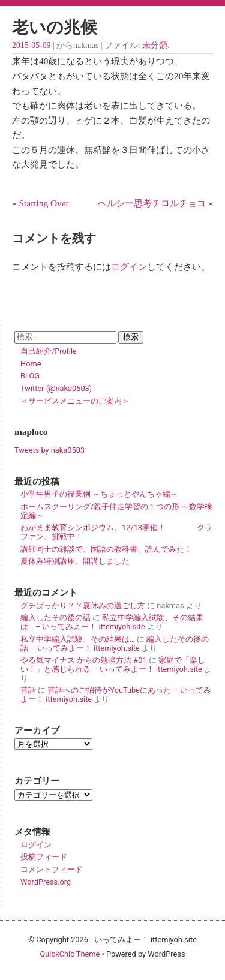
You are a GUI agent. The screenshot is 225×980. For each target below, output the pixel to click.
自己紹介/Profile (49, 351)
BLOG (30, 376)
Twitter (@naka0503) (56, 388)
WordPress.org (46, 882)
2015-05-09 (31, 45)
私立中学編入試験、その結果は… (78, 639)
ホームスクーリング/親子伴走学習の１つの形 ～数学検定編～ (116, 511)
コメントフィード (52, 869)
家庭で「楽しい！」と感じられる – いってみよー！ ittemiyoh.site (113, 665)
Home (31, 364)
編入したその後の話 (55, 617)
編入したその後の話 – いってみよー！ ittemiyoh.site (115, 644)
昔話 (28, 690)
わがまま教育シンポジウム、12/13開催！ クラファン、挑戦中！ (116, 532)
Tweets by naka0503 (49, 450)
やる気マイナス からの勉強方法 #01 (84, 660)
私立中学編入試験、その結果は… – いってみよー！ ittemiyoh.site (112, 622)
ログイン (129, 267)
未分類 (155, 45)
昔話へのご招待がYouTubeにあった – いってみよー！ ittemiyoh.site (116, 695)
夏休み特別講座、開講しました (75, 561)
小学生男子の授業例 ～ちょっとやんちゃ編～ (99, 494)
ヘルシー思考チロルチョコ (152, 203)
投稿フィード (44, 857)
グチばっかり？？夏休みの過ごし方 (83, 605)
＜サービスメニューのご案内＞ (75, 401)
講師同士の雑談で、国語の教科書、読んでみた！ (106, 549)
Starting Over (44, 203)
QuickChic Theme (70, 954)
